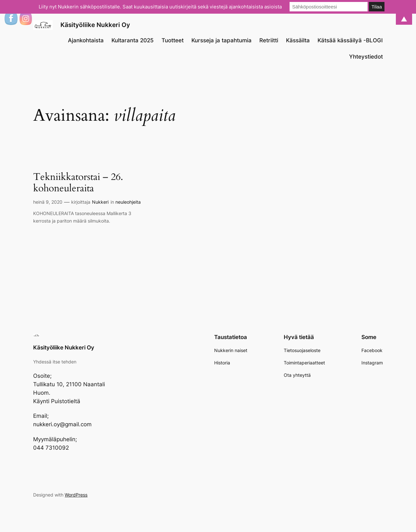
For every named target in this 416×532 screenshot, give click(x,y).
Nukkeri (100, 202)
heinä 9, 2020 (48, 202)
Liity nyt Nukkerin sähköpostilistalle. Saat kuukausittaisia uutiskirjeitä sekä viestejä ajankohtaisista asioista (160, 7)
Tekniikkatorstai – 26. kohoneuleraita (78, 183)
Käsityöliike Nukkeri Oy (95, 25)
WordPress (76, 495)
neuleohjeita (128, 202)
